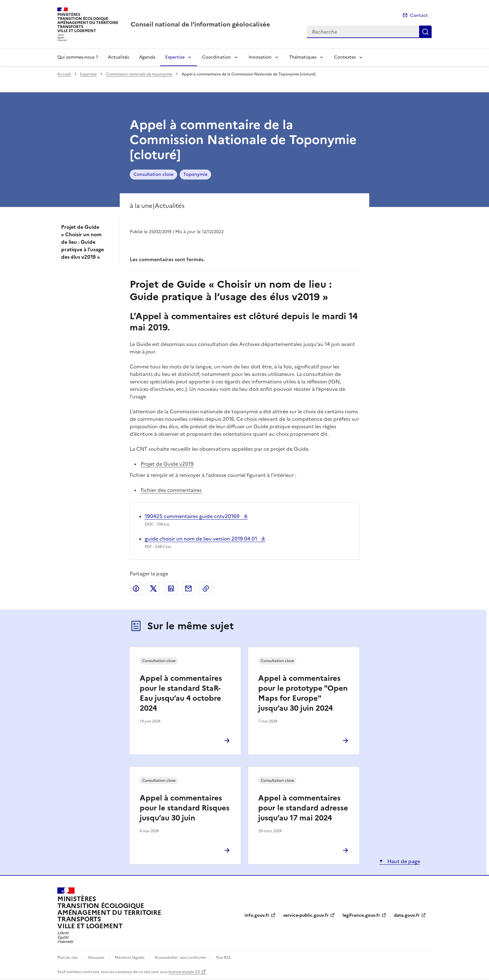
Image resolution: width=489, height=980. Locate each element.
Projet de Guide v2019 (167, 464)
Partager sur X (153, 588)
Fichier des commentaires (171, 490)
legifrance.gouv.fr (361, 915)
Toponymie (195, 174)
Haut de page (403, 861)
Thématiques (303, 57)
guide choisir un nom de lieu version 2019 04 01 (201, 539)
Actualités (119, 57)
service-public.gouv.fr (306, 915)
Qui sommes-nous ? (78, 57)
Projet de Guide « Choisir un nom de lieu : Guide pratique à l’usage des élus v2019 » (82, 242)
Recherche (425, 32)
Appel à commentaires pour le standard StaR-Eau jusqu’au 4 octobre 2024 (181, 693)
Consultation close (153, 174)
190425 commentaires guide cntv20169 (193, 516)
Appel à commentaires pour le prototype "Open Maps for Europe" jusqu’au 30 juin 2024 (303, 693)
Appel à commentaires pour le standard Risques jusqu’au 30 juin (185, 808)
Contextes (345, 57)
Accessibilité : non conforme (180, 958)
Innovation (260, 57)
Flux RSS (223, 958)
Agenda (147, 57)
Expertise (175, 57)
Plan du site (68, 958)
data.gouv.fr (407, 915)
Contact (419, 15)
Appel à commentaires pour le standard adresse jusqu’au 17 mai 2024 (303, 808)
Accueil (64, 74)
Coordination (217, 57)
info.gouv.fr (257, 915)
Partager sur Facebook (136, 588)
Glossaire (96, 958)
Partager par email (188, 588)
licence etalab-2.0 (184, 972)
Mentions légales (130, 958)
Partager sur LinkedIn (171, 588)
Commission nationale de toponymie (139, 74)
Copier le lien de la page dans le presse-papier (206, 588)
